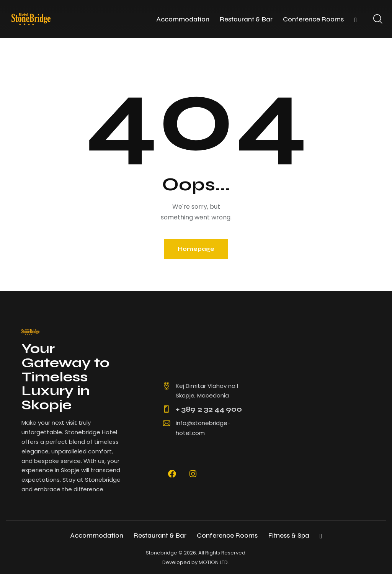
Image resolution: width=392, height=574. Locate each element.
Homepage (196, 249)
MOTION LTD (213, 562)
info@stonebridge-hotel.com (203, 428)
